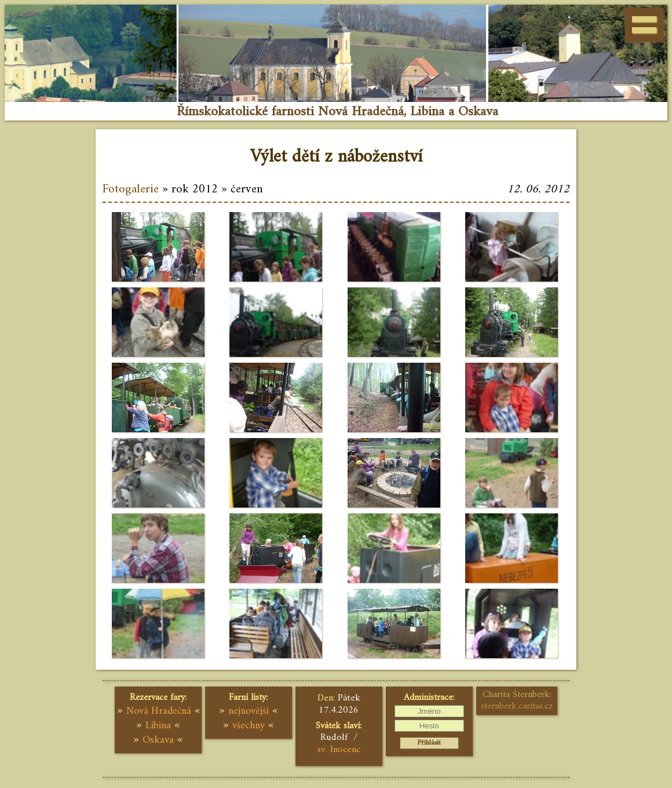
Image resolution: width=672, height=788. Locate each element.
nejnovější (249, 711)
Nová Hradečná (159, 711)
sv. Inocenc (339, 750)
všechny (249, 726)
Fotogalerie (131, 189)
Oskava (158, 740)
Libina (158, 726)
